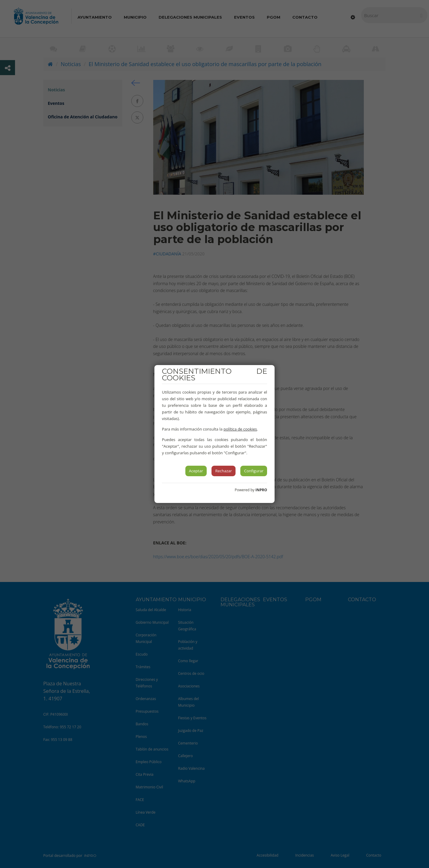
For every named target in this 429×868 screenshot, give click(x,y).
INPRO (261, 490)
